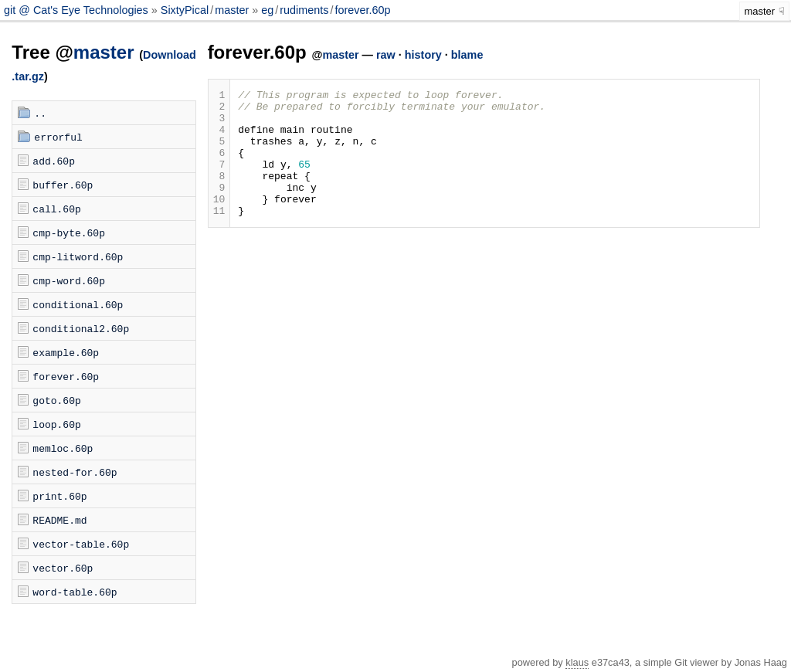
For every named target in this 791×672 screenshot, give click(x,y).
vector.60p (63, 568)
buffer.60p (63, 185)
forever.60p (362, 10)
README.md (59, 520)
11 (219, 236)
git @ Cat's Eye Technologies (78, 10)
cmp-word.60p (69, 280)
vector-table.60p (81, 544)
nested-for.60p (75, 472)
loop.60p (56, 424)
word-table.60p (75, 592)
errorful (58, 137)
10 (219, 222)
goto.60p (56, 400)
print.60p (59, 496)
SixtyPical (185, 10)
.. (40, 113)
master (232, 10)
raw (386, 55)
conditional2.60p (81, 328)
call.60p (56, 209)
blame (467, 55)
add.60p (54, 161)
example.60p (66, 352)
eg (267, 10)
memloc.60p (63, 448)
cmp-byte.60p (69, 232)
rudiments (304, 10)
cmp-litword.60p (78, 256)
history (423, 55)
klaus (577, 662)
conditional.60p (78, 304)
